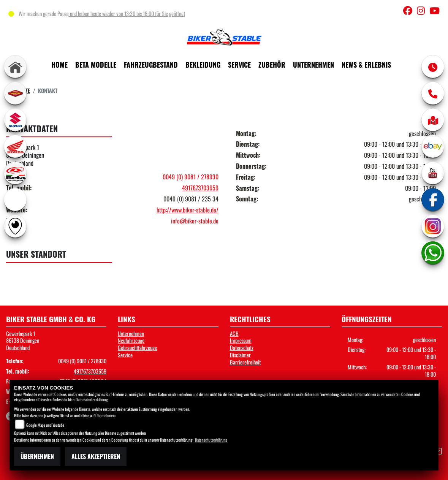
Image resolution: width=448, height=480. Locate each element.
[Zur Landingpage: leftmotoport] (15, 93)
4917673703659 (200, 188)
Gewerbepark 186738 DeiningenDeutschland (23, 341)
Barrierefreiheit (245, 362)
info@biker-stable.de (195, 221)
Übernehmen (37, 456)
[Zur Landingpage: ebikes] (15, 200)
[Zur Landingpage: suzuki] (15, 120)
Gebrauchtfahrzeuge (137, 348)
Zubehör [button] (272, 65)
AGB (234, 333)
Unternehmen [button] (313, 65)
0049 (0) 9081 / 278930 (191, 177)
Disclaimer (240, 355)
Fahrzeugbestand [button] (151, 65)
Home (59, 65)
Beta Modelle (96, 65)
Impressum (241, 340)
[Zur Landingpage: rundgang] (15, 226)
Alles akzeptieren (96, 456)
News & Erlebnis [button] (366, 65)
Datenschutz (242, 348)
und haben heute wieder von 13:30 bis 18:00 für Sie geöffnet (127, 13)
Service (125, 355)
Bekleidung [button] (203, 65)
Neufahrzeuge (131, 340)
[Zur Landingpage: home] (15, 67)
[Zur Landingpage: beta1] (15, 173)
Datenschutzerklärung (92, 399)
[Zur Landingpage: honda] (15, 146)
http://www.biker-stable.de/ (188, 210)
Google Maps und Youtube (45, 425)
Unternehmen (131, 333)
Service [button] (239, 65)
